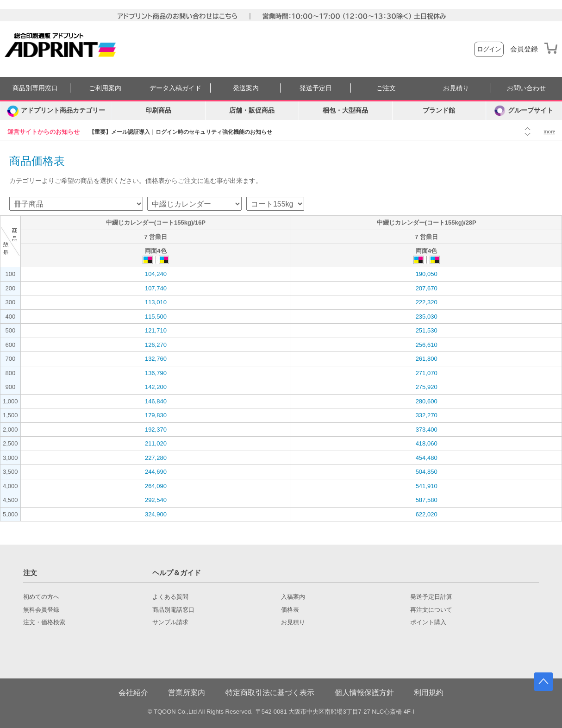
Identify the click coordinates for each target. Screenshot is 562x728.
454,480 (427, 458)
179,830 (156, 415)
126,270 (156, 345)
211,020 (156, 443)
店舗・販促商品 (252, 110)
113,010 (156, 302)
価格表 (290, 610)
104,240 (156, 274)
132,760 (156, 359)
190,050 (427, 274)
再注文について (431, 610)
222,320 (427, 302)
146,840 (156, 401)
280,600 (427, 401)
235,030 (427, 317)
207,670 (427, 288)
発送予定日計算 (431, 597)
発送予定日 (316, 88)
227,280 (156, 458)
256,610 (427, 345)
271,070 (427, 373)
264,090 (156, 486)
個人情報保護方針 (364, 693)
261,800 (427, 359)
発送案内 (246, 88)
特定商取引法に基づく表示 (270, 693)
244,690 (156, 472)
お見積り (456, 88)
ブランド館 (439, 110)
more (549, 132)
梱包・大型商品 (345, 110)
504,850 (427, 472)
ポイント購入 (428, 622)
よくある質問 (170, 597)
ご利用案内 (105, 88)
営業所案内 (187, 693)
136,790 (156, 373)
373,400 (427, 430)
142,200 (156, 387)
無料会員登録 (41, 610)
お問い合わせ (526, 88)
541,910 (427, 486)
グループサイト (524, 111)
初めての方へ (41, 597)
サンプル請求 (170, 622)
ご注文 (386, 88)
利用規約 (429, 693)
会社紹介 (133, 693)
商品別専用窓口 (35, 88)
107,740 (156, 288)
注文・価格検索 (44, 622)
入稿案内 (293, 597)
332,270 (427, 415)
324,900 (156, 514)
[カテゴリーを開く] (56, 111)
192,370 (156, 430)
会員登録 (524, 49)
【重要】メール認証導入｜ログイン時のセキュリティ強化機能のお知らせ (181, 132)
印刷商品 (158, 110)
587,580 (427, 500)
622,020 (427, 514)
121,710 (156, 330)
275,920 (427, 387)
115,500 (156, 317)
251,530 (427, 330)
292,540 (156, 500)
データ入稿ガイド (175, 88)
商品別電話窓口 (173, 610)
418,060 (427, 443)
